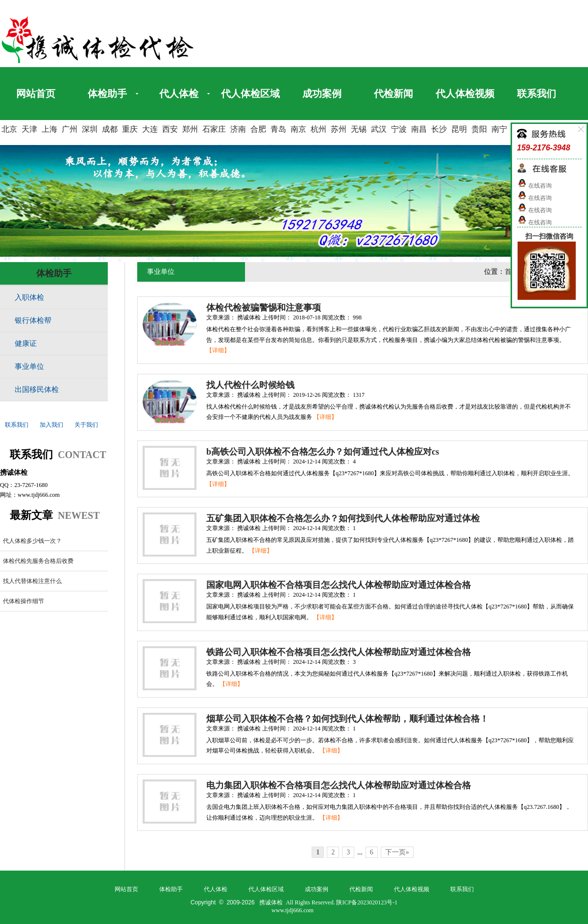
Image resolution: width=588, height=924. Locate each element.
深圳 (90, 129)
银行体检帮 (33, 320)
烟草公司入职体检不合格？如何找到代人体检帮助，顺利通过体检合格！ (347, 719)
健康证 (26, 343)
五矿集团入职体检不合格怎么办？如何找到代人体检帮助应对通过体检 (343, 518)
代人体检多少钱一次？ (32, 541)
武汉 (379, 129)
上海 (49, 129)
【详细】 (218, 350)
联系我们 (537, 94)
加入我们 (51, 425)
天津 (29, 129)
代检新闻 (393, 94)
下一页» (397, 852)
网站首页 (36, 94)
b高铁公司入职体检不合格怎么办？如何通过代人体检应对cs (323, 452)
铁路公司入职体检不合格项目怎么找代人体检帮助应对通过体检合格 (339, 652)
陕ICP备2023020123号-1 (367, 902)
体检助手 (107, 94)
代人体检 (179, 94)
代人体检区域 (250, 94)
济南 (238, 129)
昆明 (459, 129)
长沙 (439, 129)
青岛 (278, 129)
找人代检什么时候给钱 (250, 385)
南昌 (419, 129)
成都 (110, 129)
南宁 (499, 129)
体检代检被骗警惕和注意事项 (264, 308)
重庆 (130, 129)
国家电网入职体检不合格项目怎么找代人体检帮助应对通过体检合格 (339, 585)
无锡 (359, 129)
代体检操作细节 (24, 601)
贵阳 (479, 129)
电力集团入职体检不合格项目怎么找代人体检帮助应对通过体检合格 (339, 785)
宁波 (399, 129)
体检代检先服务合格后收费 (38, 561)
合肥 (258, 129)
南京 (298, 129)
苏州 (339, 129)
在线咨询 (534, 186)
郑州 (190, 129)
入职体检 (29, 297)
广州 (70, 129)
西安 (170, 129)
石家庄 (214, 129)
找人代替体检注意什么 (32, 581)
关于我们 (86, 425)
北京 (9, 129)
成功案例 (322, 94)
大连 (150, 129)
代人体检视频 (465, 94)
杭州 (318, 129)
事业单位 (29, 366)
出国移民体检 (37, 389)
